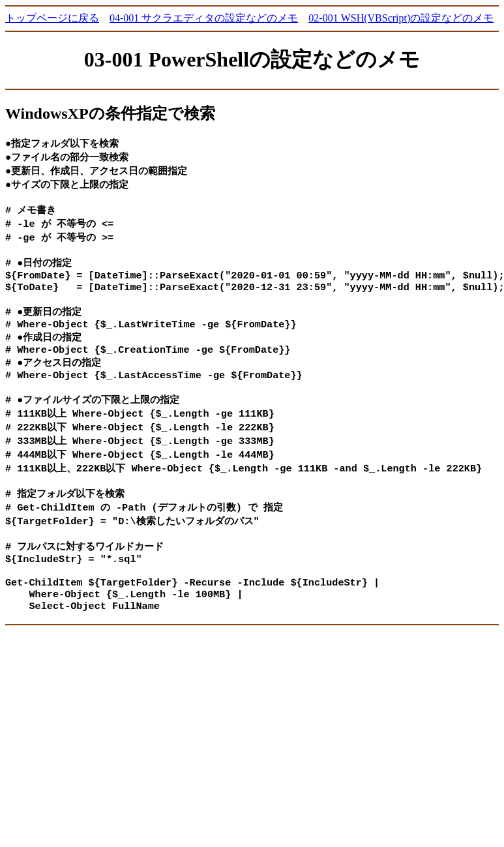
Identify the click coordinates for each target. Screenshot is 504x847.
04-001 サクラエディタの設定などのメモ (204, 18)
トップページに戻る (52, 18)
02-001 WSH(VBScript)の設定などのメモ (401, 18)
